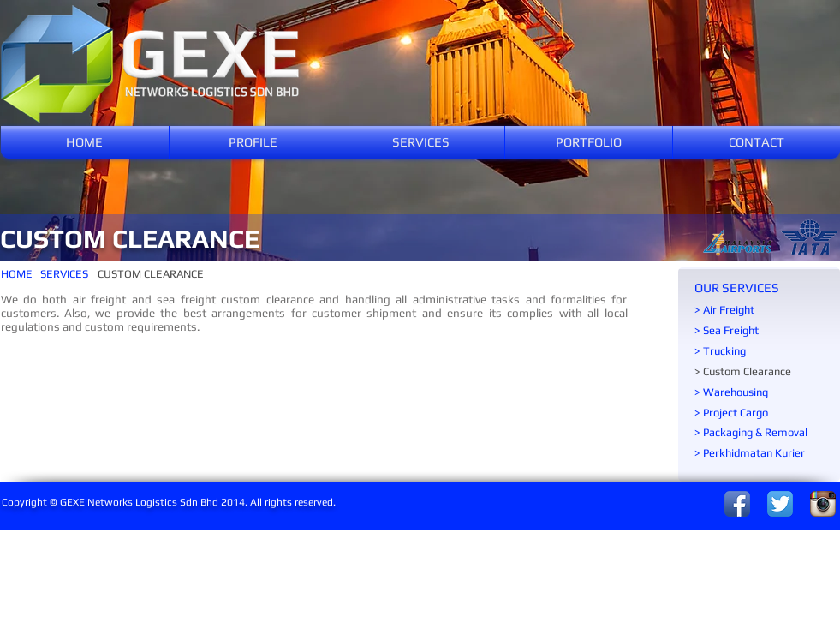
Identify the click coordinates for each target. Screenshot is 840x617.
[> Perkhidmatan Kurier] (765, 453)
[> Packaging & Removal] (765, 433)
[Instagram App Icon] (823, 504)
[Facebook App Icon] (737, 504)
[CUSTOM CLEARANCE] (151, 274)
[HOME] (20, 274)
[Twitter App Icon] (780, 504)
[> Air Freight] (760, 310)
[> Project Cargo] (760, 413)
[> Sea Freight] (760, 331)
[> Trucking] (760, 351)
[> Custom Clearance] (760, 372)
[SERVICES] (66, 274)
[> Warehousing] (760, 392)
